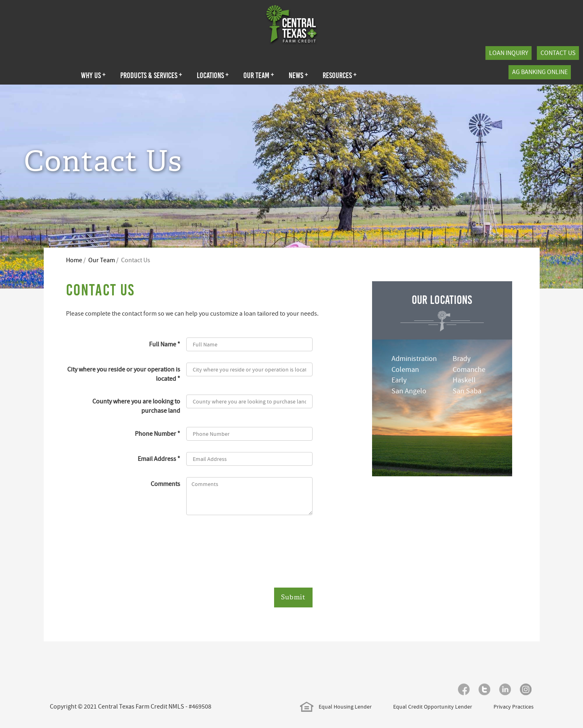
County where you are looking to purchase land (136, 406)
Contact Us (558, 53)
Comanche (469, 370)
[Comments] (249, 496)
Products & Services (151, 75)
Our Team (259, 75)
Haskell (464, 380)
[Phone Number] (249, 434)
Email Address (157, 459)
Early (399, 380)
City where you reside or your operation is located (124, 374)
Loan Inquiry (509, 53)
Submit (293, 597)
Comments (165, 484)
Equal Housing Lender (336, 707)
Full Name (163, 344)
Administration (414, 359)
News (298, 75)
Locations (213, 75)
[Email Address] (249, 459)
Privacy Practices (514, 707)
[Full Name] (249, 344)
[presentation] (248, 552)
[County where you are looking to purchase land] (249, 401)
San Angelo (409, 391)
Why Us (93, 75)
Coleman (405, 370)
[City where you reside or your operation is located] (249, 369)
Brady (462, 359)
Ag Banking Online (540, 72)
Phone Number (155, 434)
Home (74, 260)
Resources (340, 75)
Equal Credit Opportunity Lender (433, 707)
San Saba (467, 391)
